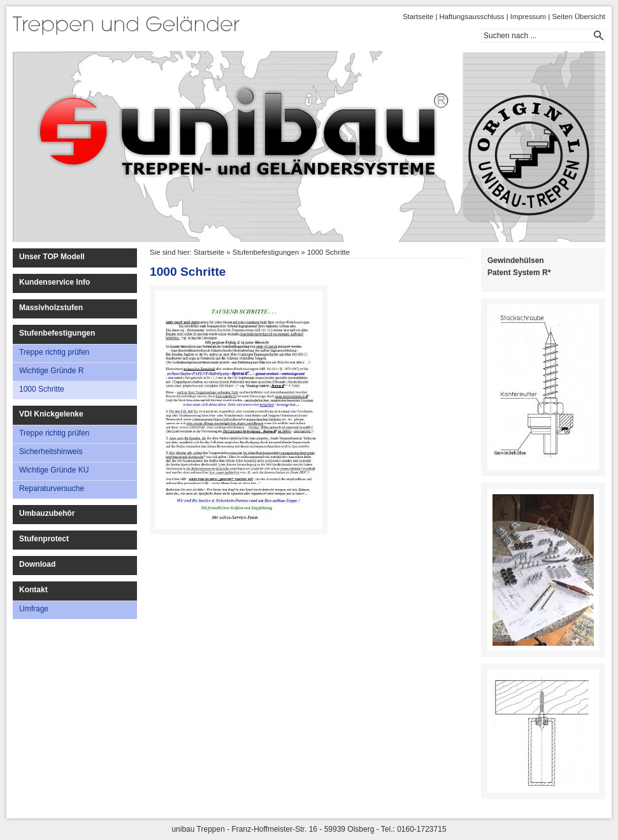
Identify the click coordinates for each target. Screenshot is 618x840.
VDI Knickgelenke (51, 414)
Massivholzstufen (51, 308)
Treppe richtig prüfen (54, 352)
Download (37, 564)
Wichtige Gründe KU (54, 470)
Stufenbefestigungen (57, 333)
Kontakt (33, 590)
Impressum (528, 17)
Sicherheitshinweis (51, 452)
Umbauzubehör (47, 513)
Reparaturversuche (52, 488)
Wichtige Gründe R (51, 371)
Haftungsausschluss (472, 17)
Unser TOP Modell (52, 257)
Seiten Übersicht (578, 17)
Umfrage (34, 609)
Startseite (418, 17)
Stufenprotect (44, 539)
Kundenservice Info (54, 282)
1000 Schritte (42, 389)
